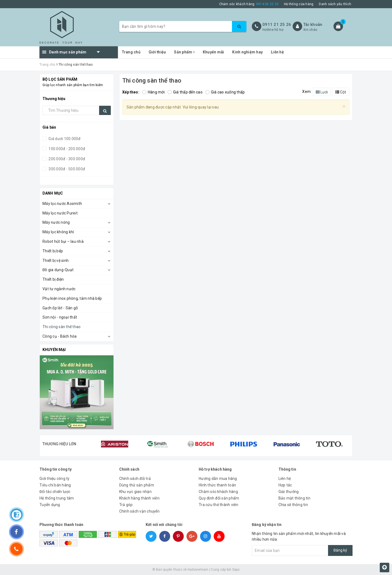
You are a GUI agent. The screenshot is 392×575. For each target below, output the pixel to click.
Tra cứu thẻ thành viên (219, 505)
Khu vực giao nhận (135, 492)
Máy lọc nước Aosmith (62, 204)
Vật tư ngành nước (59, 289)
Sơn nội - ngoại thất (60, 317)
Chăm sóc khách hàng (218, 492)
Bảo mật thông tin (294, 498)
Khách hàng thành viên (139, 498)
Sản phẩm (184, 52)
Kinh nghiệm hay (247, 52)
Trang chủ (131, 52)
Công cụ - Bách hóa (60, 336)
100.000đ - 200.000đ (66, 149)
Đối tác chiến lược (55, 492)
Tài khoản (313, 25)
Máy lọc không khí (58, 232)
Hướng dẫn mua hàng (218, 479)
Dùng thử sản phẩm (137, 485)
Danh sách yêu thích (335, 4)
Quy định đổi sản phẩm (219, 498)
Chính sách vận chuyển (139, 511)
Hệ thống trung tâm (57, 498)
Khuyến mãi (214, 52)
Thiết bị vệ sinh (56, 261)
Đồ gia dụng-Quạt (58, 270)
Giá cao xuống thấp (225, 92)
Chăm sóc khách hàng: (249, 4)
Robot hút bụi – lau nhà (63, 241)
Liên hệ (277, 52)
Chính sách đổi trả (135, 479)
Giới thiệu (157, 52)
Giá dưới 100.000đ (64, 139)
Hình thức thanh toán (217, 485)
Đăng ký (340, 550)
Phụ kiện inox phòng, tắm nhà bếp (72, 298)
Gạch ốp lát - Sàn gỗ (60, 308)
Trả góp (126, 505)
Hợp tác (285, 485)
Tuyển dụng (50, 505)
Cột (341, 92)
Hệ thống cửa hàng (299, 4)
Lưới (322, 92)
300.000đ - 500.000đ (66, 169)
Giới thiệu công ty (55, 479)
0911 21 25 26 (277, 25)
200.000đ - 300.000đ (66, 159)
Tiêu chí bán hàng (55, 485)
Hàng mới (153, 92)
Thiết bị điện (53, 279)
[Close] (344, 106)
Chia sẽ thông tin (293, 505)
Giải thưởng (289, 492)
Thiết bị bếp (53, 251)
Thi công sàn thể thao (62, 327)
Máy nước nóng (56, 222)
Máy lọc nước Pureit (60, 213)
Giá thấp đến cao (185, 92)
